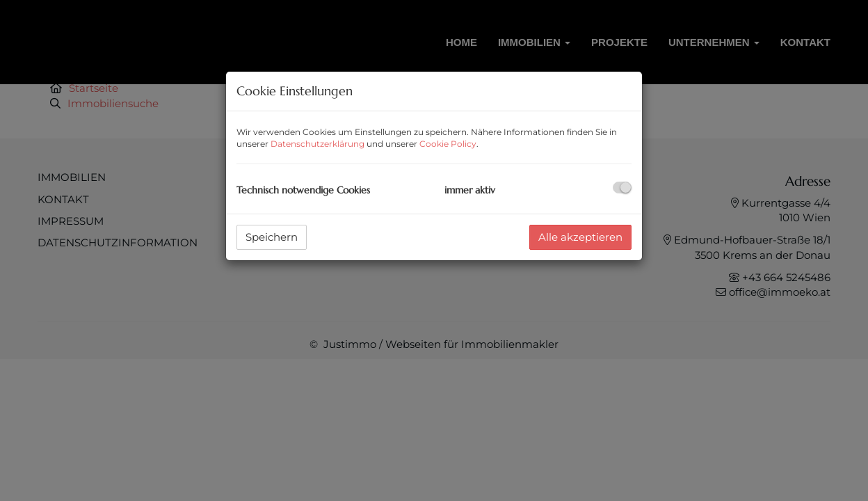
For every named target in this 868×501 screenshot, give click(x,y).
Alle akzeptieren (580, 237)
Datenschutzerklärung (318, 144)
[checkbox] (622, 188)
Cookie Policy (448, 144)
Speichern (272, 237)
